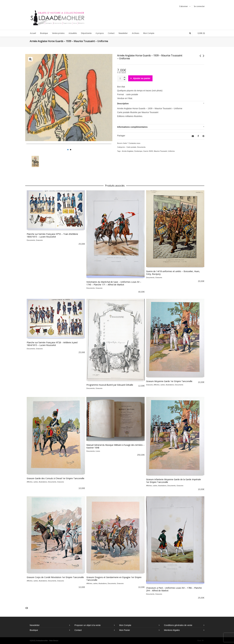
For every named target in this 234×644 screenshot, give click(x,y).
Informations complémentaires (132, 127)
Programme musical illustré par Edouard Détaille (110, 385)
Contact (78, 630)
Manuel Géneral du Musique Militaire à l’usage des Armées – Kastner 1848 (115, 446)
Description (123, 104)
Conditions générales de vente (178, 625)
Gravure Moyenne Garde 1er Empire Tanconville (169, 381)
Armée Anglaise (128, 151)
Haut (200, 641)
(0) (200, 33)
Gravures (39, 240)
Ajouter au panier (142, 78)
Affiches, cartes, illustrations (164, 385)
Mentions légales (172, 630)
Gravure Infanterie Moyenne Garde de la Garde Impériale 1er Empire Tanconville (173, 481)
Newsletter (35, 625)
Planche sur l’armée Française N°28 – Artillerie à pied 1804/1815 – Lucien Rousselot (52, 344)
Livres (98, 451)
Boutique (34, 630)
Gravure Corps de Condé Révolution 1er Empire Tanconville (55, 577)
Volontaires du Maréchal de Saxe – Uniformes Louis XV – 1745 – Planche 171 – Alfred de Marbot (114, 283)
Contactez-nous (135, 143)
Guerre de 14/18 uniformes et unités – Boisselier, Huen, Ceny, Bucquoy (173, 273)
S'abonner (184, 6)
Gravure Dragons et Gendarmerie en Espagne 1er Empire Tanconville (114, 579)
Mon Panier (125, 630)
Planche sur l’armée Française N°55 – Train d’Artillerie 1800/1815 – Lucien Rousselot (52, 235)
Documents (141, 147)
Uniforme (171, 151)
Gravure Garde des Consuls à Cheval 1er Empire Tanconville (56, 478)
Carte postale (131, 147)
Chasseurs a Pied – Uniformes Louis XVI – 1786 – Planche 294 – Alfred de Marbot (174, 589)
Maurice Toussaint (160, 151)
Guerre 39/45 (148, 151)
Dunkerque (138, 151)
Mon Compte (125, 625)
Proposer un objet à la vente (88, 625)
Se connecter (199, 6)
